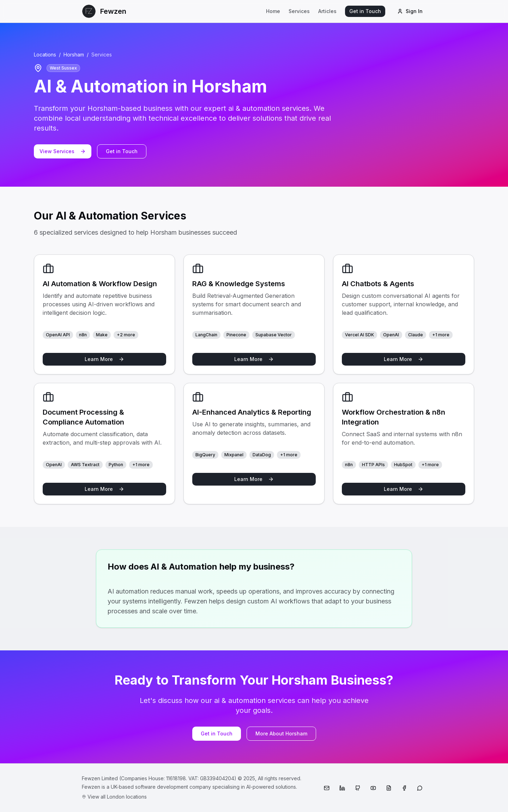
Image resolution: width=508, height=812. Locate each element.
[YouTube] (373, 788)
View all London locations (114, 797)
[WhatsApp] (420, 788)
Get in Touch (365, 11)
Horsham (74, 55)
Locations (45, 55)
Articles (327, 11)
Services (299, 11)
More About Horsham (281, 733)
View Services (63, 151)
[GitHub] (358, 788)
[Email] (327, 788)
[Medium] (389, 788)
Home (273, 11)
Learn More (104, 359)
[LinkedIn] (342, 788)
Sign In (410, 11)
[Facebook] (404, 788)
